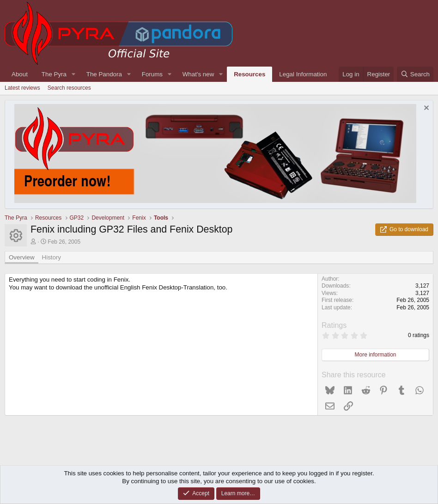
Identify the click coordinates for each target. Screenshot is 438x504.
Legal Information (303, 74)
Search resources (69, 88)
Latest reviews (22, 88)
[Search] (415, 74)
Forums (152, 74)
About (20, 74)
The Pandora (104, 74)
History (52, 257)
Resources (249, 74)
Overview (22, 257)
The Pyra (54, 74)
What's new (198, 74)
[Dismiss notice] (425, 109)
